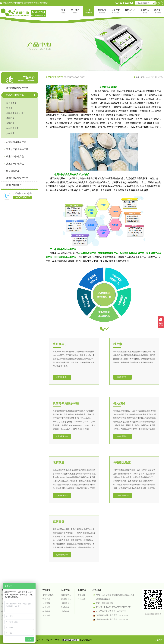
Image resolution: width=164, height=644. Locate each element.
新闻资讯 (82, 590)
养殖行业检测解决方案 (66, 611)
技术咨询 (46, 603)
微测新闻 (81, 595)
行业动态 (81, 599)
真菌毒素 (10, 133)
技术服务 (47, 590)
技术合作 (46, 599)
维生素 (9, 108)
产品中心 (144, 77)
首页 (138, 77)
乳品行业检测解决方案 (66, 607)
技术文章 (46, 607)
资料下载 (46, 616)
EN (158, 3)
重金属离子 (11, 103)
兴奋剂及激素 (12, 128)
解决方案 (65, 590)
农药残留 (10, 123)
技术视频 (46, 611)
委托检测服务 (48, 595)
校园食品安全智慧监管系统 (66, 595)
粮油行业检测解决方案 (66, 599)
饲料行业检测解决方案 (66, 603)
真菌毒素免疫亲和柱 (16, 113)
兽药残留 (10, 118)
